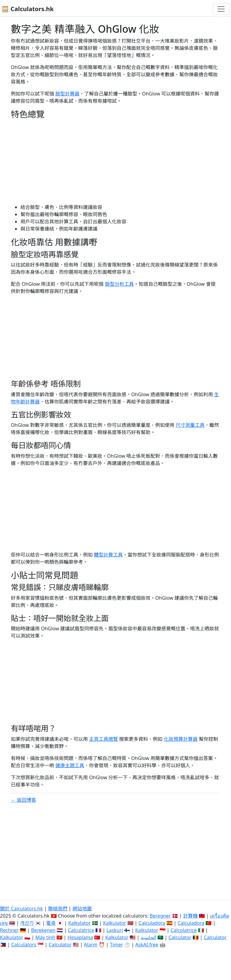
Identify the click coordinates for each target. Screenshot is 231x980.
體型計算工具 (108, 555)
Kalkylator (80, 923)
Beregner (160, 916)
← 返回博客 (23, 800)
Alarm (91, 945)
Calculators (24, 945)
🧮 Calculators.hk (28, 9)
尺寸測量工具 (190, 425)
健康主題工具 (70, 765)
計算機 (190, 916)
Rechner (9, 930)
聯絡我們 (58, 909)
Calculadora (152, 923)
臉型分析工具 (119, 284)
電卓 (51, 923)
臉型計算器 (67, 94)
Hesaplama (80, 937)
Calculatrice (81, 930)
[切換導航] (221, 9)
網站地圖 (82, 909)
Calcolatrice (184, 930)
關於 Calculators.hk (22, 909)
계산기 (27, 923)
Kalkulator (115, 923)
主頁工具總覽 (103, 739)
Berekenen (43, 930)
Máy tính (45, 937)
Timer (116, 945)
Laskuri (115, 930)
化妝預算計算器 (181, 739)
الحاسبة (148, 937)
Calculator (180, 937)
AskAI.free (147, 945)
